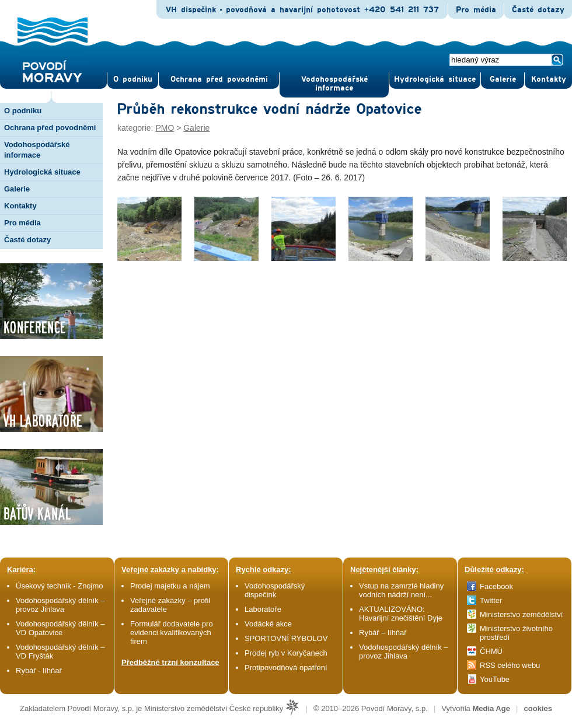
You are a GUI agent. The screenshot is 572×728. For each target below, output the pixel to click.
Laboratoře (263, 609)
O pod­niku (133, 79)
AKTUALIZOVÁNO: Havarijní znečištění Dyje (401, 614)
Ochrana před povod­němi (219, 79)
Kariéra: (21, 569)
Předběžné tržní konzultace (170, 662)
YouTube (495, 679)
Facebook (496, 586)
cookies (538, 708)
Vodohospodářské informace (334, 84)
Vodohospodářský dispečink (275, 590)
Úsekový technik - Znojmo (60, 586)
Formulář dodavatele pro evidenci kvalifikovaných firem (172, 633)
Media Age (491, 708)
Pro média (476, 10)
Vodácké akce (268, 624)
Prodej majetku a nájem (170, 586)
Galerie (196, 128)
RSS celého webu (510, 665)
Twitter (491, 600)
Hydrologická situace (435, 79)
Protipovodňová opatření (286, 668)
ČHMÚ (491, 651)
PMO (165, 128)
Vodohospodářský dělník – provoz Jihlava (60, 605)
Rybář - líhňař (39, 670)
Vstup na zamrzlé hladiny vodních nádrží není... (401, 590)
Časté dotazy (538, 10)
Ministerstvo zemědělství (521, 614)
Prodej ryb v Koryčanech (286, 653)
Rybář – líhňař (383, 633)
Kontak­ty (549, 79)
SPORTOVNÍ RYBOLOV (286, 638)
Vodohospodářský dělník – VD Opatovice (60, 628)
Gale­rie (503, 79)
